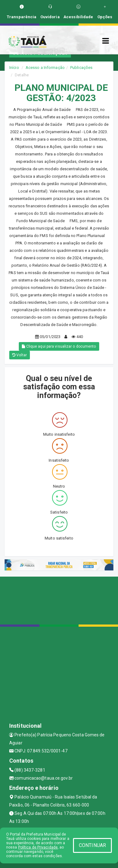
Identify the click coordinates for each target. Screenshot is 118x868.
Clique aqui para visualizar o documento (59, 346)
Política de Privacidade (38, 847)
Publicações (81, 68)
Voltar (20, 355)
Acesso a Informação (45, 68)
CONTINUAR (92, 845)
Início (14, 68)
